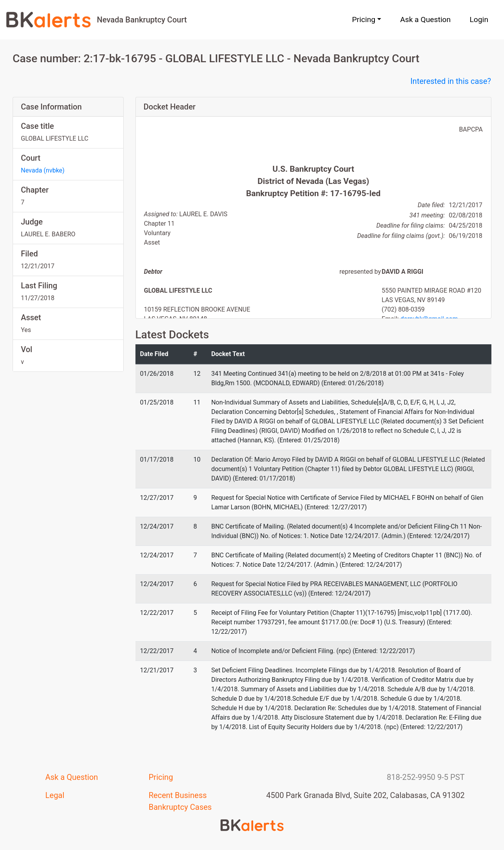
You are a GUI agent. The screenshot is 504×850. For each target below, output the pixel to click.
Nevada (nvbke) (43, 170)
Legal (55, 795)
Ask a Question (425, 19)
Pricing (161, 777)
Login (479, 19)
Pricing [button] (364, 19)
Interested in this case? (451, 81)
